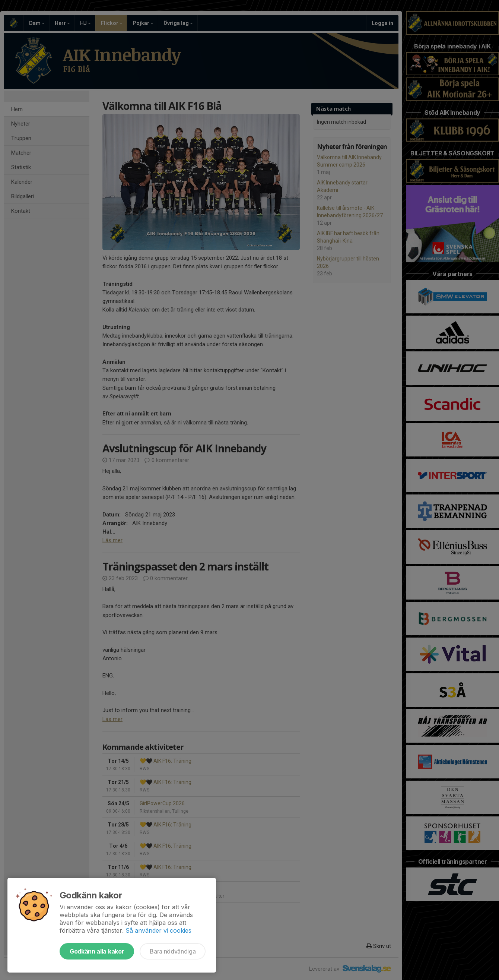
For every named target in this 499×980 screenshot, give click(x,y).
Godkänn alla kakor (97, 951)
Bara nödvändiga (173, 951)
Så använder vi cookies (158, 930)
